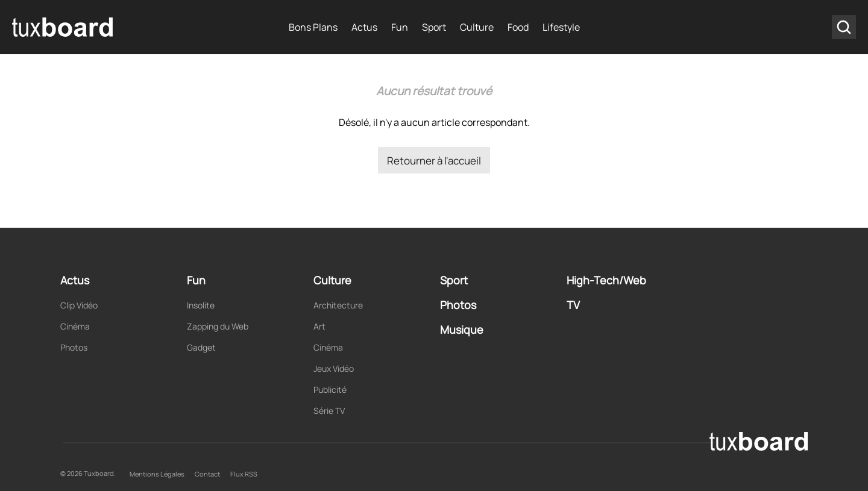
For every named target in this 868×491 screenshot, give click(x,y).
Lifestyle (561, 27)
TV (573, 305)
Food (518, 27)
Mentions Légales (157, 474)
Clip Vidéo (79, 305)
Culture (477, 27)
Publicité (330, 389)
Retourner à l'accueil (434, 161)
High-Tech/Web (606, 280)
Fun (400, 27)
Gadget (201, 347)
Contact (207, 474)
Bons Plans (313, 27)
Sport (434, 27)
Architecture (338, 305)
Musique (462, 330)
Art (319, 326)
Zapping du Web (218, 326)
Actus (364, 27)
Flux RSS (244, 474)
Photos (74, 347)
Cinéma (75, 326)
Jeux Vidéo (334, 368)
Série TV (329, 411)
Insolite (201, 305)
